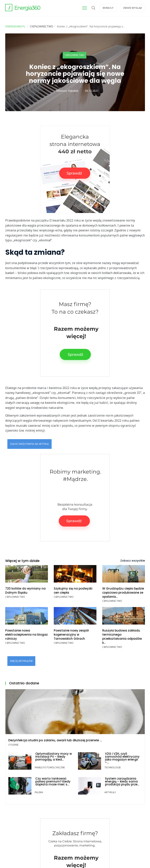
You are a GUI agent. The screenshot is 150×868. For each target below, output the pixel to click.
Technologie (113, 767)
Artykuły (110, 792)
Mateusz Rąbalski (67, 91)
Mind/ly (108, 8)
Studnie (13, 745)
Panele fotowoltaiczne (50, 767)
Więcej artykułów (21, 661)
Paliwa (39, 792)
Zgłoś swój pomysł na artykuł (29, 444)
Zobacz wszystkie (133, 561)
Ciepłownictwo (75, 55)
